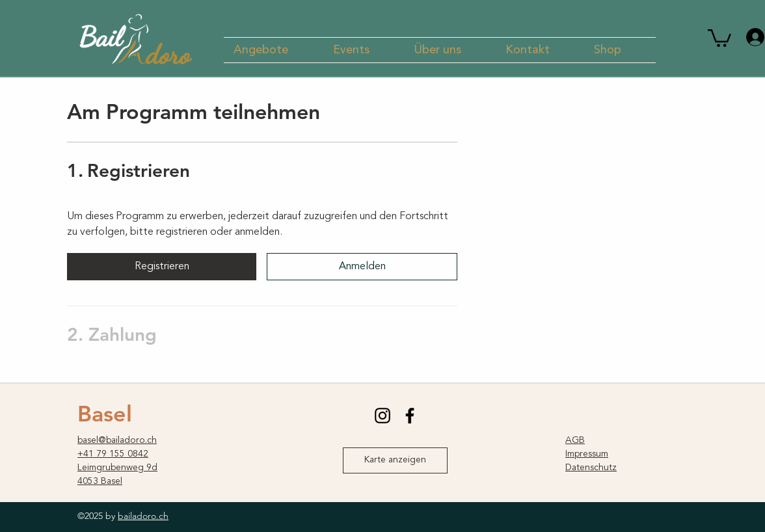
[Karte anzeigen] (395, 460)
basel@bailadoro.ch (117, 440)
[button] (274, 50)
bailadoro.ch (143, 516)
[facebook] (410, 416)
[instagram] (382, 416)
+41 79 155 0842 (113, 454)
